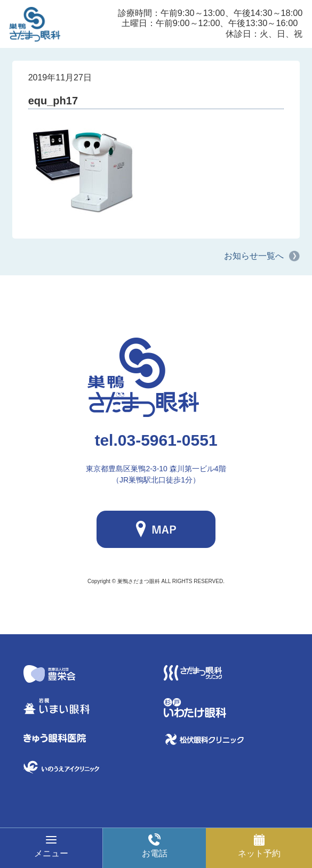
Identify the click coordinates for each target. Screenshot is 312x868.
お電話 (155, 853)
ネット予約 (259, 853)
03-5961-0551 (156, 440)
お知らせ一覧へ (254, 256)
